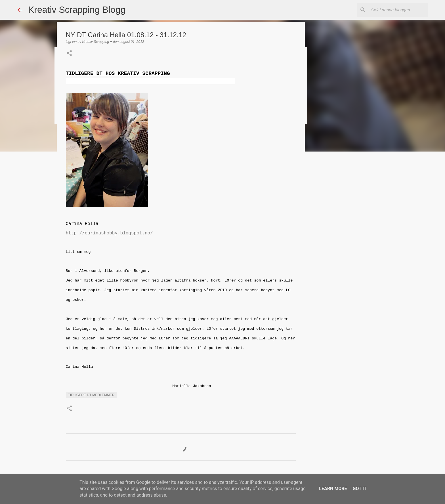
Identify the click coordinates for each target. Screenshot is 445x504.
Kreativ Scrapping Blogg (77, 10)
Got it (359, 489)
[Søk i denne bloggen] (398, 10)
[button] (69, 54)
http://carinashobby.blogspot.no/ (109, 233)
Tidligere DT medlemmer (91, 395)
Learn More (333, 489)
